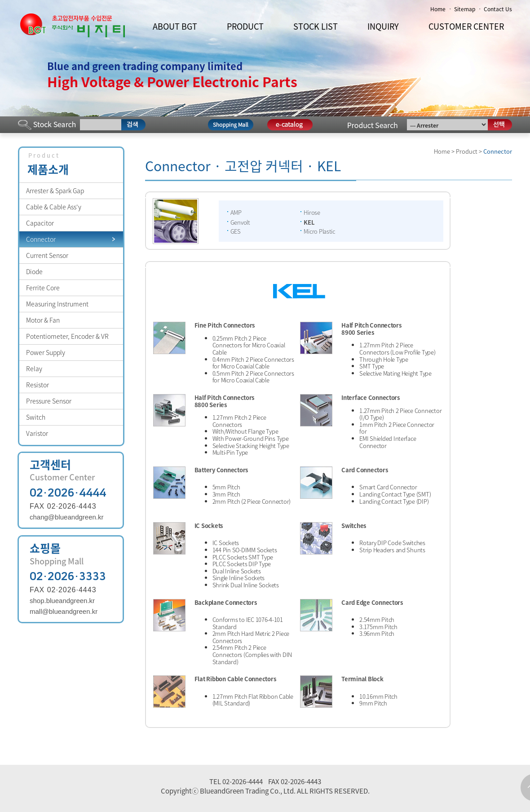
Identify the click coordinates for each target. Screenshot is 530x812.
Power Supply (46, 352)
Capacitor (40, 223)
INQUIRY (383, 26)
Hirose (312, 212)
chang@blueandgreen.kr (67, 517)
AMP (236, 212)
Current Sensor (47, 255)
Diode (34, 271)
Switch (36, 417)
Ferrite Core (43, 288)
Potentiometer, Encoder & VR (67, 336)
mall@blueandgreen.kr (64, 611)
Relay (34, 368)
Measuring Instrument (57, 304)
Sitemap (465, 9)
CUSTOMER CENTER (466, 26)
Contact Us (498, 9)
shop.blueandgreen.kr (62, 601)
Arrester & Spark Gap (55, 191)
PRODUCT (245, 26)
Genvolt (240, 222)
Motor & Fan (43, 320)
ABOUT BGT (175, 26)
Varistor (37, 433)
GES (236, 231)
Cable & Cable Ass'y (54, 207)
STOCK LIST (316, 26)
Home (438, 9)
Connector (41, 239)
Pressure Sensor (49, 401)
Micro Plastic (319, 231)
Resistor (38, 385)
